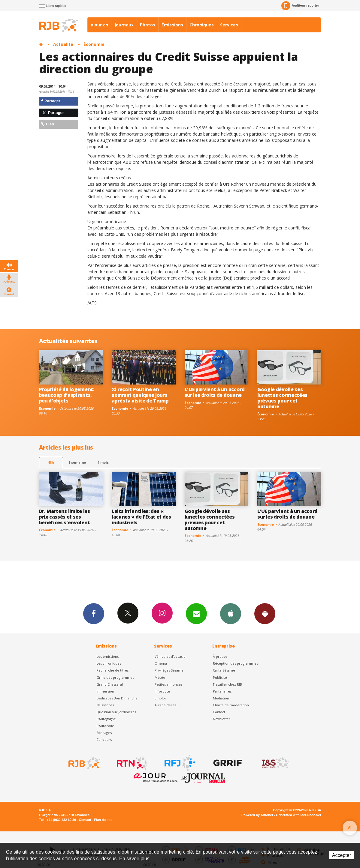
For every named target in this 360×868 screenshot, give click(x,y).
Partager (51, 101)
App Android (265, 613)
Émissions (172, 25)
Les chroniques (109, 663)
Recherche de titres (112, 670)
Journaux (124, 25)
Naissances (105, 705)
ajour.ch (99, 25)
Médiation (221, 698)
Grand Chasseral (110, 684)
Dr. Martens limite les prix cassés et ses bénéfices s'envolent (65, 517)
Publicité (220, 677)
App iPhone (231, 613)
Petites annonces (168, 684)
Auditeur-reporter (300, 6)
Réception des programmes (235, 663)
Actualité (63, 44)
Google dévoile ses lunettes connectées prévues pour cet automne (282, 398)
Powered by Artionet (257, 815)
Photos (148, 25)
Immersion (105, 691)
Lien (47, 124)
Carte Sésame (224, 670)
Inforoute (162, 691)
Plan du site (103, 820)
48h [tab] (51, 462)
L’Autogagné (106, 719)
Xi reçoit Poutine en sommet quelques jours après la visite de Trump (140, 395)
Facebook (94, 613)
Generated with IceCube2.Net (298, 815)
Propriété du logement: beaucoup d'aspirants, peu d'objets (67, 395)
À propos (220, 656)
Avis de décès (165, 705)
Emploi (160, 698)
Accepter (342, 855)
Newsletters (196, 613)
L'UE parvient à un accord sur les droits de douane (215, 392)
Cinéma (161, 663)
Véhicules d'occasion (171, 656)
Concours (104, 739)
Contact (219, 712)
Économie (94, 44)
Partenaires (222, 691)
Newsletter (222, 719)
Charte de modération (231, 705)
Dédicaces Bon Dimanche (117, 698)
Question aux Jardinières (116, 712)
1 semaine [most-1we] (77, 462)
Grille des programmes (115, 677)
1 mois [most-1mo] (103, 462)
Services (229, 25)
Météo (160, 677)
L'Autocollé (105, 726)
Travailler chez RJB (227, 684)
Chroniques (202, 25)
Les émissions (107, 656)
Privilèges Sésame (169, 670)
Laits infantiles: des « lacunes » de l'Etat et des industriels (141, 517)
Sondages (104, 733)
